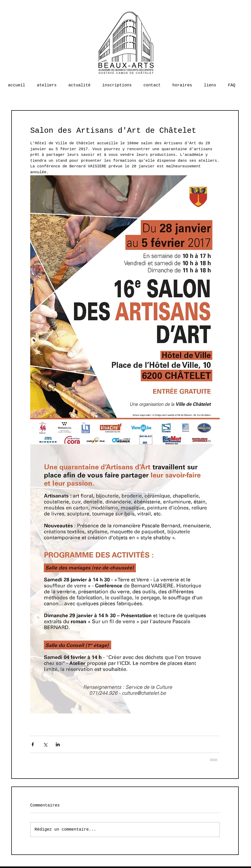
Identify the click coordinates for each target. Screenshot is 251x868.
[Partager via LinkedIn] (58, 744)
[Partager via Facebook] (33, 744)
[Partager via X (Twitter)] (45, 744)
